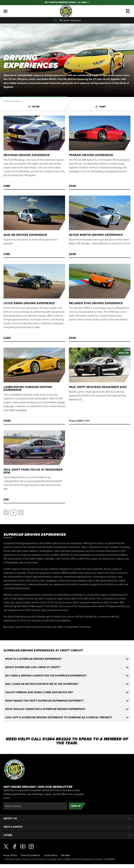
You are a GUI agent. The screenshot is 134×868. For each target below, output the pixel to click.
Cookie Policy (51, 855)
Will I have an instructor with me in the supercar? (42, 684)
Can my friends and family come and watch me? (39, 692)
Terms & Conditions (31, 855)
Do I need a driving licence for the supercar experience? (46, 676)
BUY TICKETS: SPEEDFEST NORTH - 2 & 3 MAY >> (67, 2)
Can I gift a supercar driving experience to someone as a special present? (59, 717)
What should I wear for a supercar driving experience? (45, 709)
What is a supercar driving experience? (33, 659)
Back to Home (12, 101)
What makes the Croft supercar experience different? (44, 701)
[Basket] (128, 11)
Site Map (65, 855)
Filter (33, 107)
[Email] (35, 806)
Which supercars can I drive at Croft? (33, 667)
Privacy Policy (10, 855)
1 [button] (14, 513)
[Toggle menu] (5, 11)
